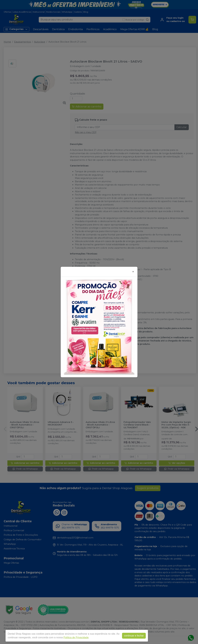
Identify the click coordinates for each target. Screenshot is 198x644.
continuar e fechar (134, 636)
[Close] (133, 272)
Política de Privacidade (76, 637)
